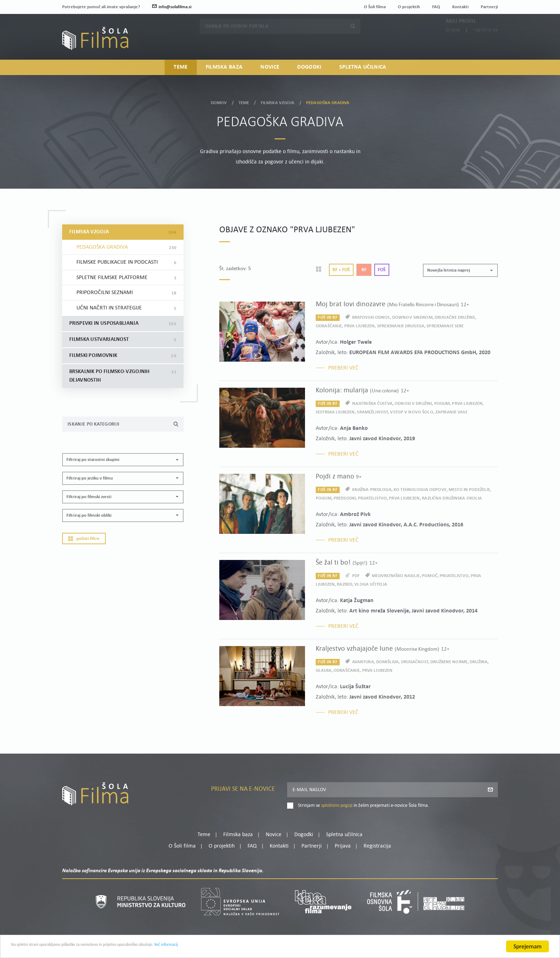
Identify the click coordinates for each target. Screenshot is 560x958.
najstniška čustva (372, 404)
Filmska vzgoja (278, 101)
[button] (123, 460)
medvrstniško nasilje (396, 576)
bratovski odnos (371, 317)
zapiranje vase (451, 412)
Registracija (486, 44)
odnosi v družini (413, 404)
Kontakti (460, 7)
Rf (364, 270)
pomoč (430, 576)
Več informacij (240, 947)
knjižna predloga (372, 490)
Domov (219, 101)
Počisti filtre (84, 539)
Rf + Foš (341, 270)
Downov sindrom (412, 317)
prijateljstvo (372, 498)
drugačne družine (455, 317)
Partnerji (489, 7)
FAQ (436, 7)
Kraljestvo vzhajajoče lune (382, 649)
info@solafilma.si (172, 7)
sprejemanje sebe (445, 326)
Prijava (453, 44)
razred (344, 584)
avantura (363, 662)
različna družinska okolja (452, 498)
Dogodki (309, 70)
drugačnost (415, 662)
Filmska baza (224, 70)
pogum (442, 404)
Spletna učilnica (363, 70)
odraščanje (329, 326)
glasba (324, 671)
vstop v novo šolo (411, 412)
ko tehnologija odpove (420, 490)
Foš (382, 270)
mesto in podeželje (469, 490)
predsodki (345, 498)
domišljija (387, 662)
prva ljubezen (360, 326)
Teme (181, 70)
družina (479, 662)
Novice (270, 70)
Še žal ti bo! (347, 563)
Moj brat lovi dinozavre (392, 304)
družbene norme (449, 662)
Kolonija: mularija (362, 391)
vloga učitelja (371, 584)
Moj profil (461, 35)
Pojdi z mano (339, 477)
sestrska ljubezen (335, 412)
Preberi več (343, 368)
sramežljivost (372, 412)
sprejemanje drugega (401, 326)
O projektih (409, 7)
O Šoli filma (375, 7)
